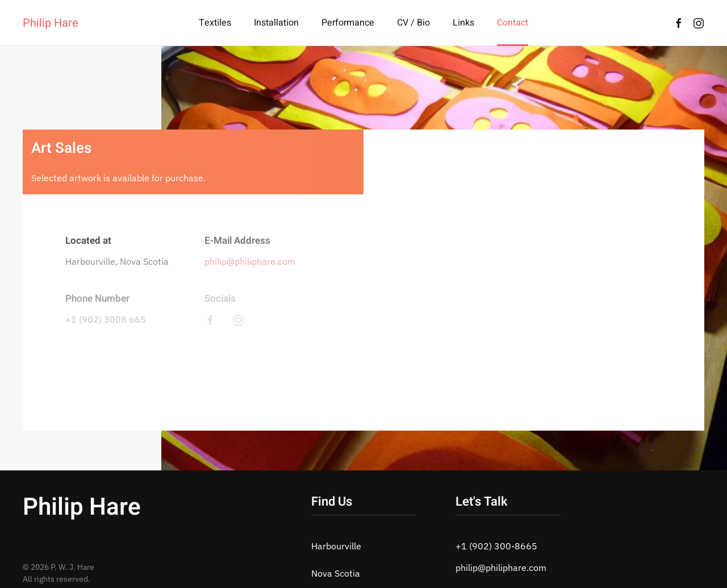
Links (463, 23)
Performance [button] (348, 23)
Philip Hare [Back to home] (51, 23)
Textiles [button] (215, 23)
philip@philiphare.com (250, 261)
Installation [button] (276, 23)
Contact (513, 23)
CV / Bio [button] (413, 23)
